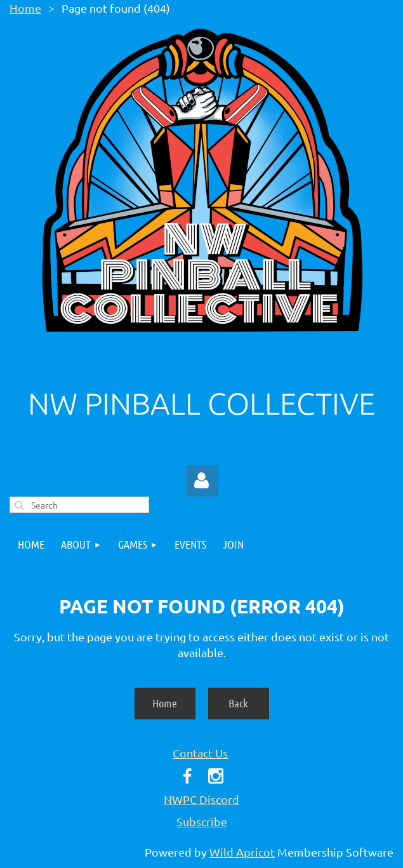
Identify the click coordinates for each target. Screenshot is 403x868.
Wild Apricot (242, 852)
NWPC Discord (201, 799)
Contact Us (200, 753)
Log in (202, 481)
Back (238, 703)
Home (25, 8)
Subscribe (202, 821)
